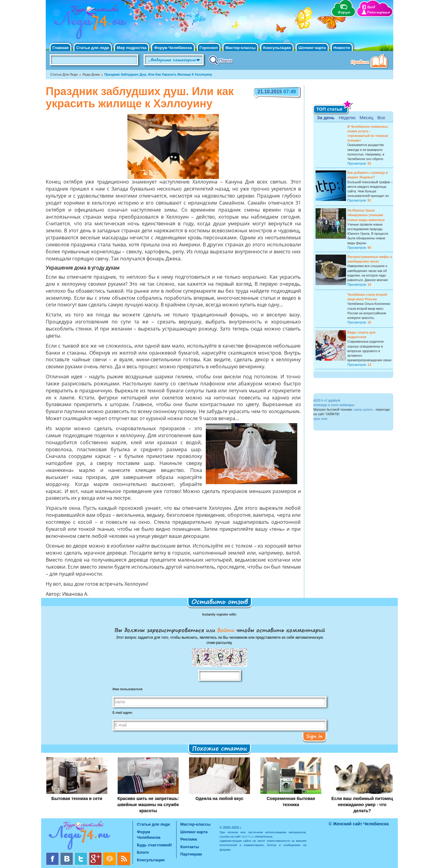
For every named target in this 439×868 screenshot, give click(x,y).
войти (226, 630)
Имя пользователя (127, 689)
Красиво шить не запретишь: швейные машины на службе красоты (148, 805)
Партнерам (191, 854)
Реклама (189, 839)
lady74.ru (248, 836)
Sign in (314, 736)
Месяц (366, 118)
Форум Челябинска (173, 48)
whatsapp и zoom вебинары (334, 405)
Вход (371, 7)
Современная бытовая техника (291, 802)
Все (381, 118)
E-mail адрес (123, 713)
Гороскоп (209, 48)
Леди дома (91, 74)
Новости (342, 48)
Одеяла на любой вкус (219, 798)
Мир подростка (132, 48)
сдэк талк (320, 419)
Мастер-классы (240, 48)
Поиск (221, 60)
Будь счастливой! (154, 845)
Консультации (277, 48)
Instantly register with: (219, 614)
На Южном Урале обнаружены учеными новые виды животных (366, 215)
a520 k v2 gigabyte (327, 400)
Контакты (190, 847)
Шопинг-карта (312, 48)
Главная (61, 48)
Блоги (143, 852)
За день (326, 118)
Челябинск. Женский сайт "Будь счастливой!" (89, 24)
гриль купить (363, 409)
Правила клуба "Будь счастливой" (370, 62)
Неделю (347, 118)
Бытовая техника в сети (77, 798)
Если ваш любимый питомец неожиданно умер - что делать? (362, 805)
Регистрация (378, 12)
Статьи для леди (93, 48)
